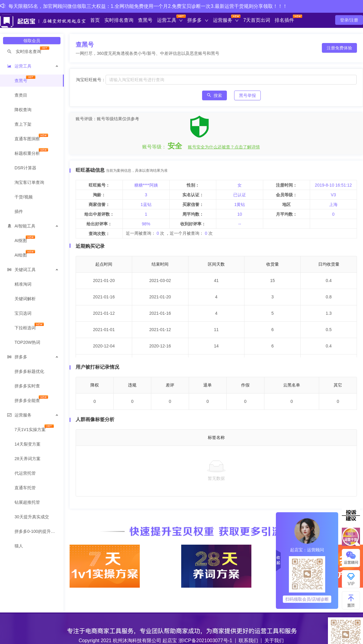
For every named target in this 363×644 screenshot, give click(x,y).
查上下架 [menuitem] (23, 124)
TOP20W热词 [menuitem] (27, 342)
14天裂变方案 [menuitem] (28, 444)
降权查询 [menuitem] (23, 110)
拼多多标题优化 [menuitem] (29, 371)
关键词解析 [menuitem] (25, 299)
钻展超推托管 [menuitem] (27, 502)
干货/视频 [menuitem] (24, 197)
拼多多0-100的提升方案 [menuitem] (37, 531)
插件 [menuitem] (19, 211)
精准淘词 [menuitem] (23, 284)
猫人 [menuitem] (19, 546)
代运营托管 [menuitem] (25, 473)
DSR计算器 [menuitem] (25, 168)
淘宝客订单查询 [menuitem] (29, 182)
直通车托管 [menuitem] (25, 488)
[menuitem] (32, 51)
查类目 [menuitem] (21, 95)
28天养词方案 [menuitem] (28, 459)
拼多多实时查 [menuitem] (27, 386)
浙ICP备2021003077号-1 (205, 641)
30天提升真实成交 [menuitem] (32, 517)
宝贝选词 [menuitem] (23, 313)
